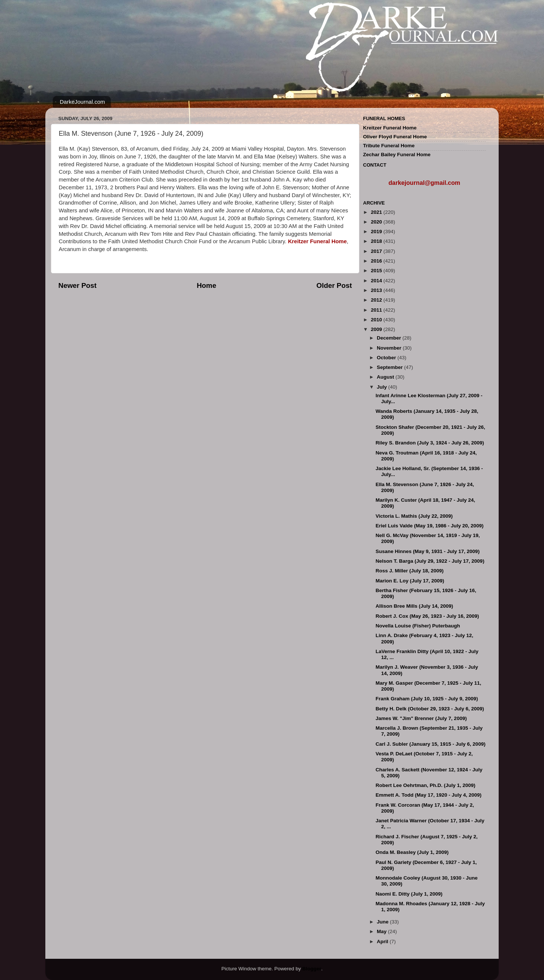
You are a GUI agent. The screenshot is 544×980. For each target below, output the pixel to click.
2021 (377, 212)
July (383, 387)
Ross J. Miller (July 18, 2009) (410, 571)
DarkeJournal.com (82, 102)
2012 (377, 300)
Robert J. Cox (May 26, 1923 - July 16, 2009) (427, 616)
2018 (377, 241)
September (391, 367)
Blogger (312, 969)
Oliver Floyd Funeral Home (395, 137)
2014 (377, 281)
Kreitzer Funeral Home (390, 128)
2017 (377, 251)
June (383, 922)
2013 (377, 290)
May (382, 931)
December (390, 338)
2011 (377, 310)
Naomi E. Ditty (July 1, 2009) (409, 894)
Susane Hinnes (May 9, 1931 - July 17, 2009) (428, 551)
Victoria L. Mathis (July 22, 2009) (414, 516)
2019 (377, 232)
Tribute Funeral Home (389, 146)
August (386, 377)
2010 (377, 320)
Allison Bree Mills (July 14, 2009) (415, 606)
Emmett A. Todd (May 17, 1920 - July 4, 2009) (429, 795)
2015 (377, 271)
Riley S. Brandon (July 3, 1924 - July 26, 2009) (430, 443)
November (390, 348)
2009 (377, 329)
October (387, 358)
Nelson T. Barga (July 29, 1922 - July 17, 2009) (430, 561)
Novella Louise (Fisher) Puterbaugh (418, 626)
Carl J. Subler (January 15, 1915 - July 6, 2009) (431, 744)
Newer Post (77, 285)
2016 (377, 261)
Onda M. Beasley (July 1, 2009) (412, 852)
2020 (377, 222)
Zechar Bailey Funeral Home (397, 155)
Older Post (334, 285)
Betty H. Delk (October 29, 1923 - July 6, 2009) (430, 709)
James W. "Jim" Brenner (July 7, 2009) (421, 718)
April (383, 942)
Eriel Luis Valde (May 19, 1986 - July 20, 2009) (430, 526)
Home (206, 285)
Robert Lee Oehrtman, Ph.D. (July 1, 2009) (426, 785)
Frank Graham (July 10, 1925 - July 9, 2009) (427, 699)
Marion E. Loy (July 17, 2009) (410, 581)
